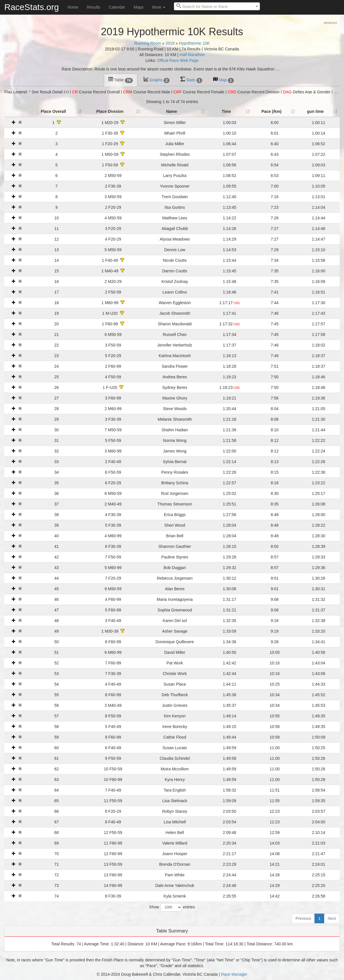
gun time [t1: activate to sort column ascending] (314, 111)
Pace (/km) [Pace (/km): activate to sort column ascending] (268, 111)
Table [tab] (121, 80)
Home (73, 7)
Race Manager (234, 974)
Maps (139, 7)
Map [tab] (223, 80)
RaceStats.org (32, 7)
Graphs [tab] (157, 80)
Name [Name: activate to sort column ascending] (169, 111)
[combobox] (217, 6)
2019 (170, 43)
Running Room (148, 43)
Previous (303, 918)
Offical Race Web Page (178, 60)
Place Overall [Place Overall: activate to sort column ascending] (46, 111)
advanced (330, 23)
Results (93, 7)
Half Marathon (192, 55)
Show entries (172, 907)
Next (332, 918)
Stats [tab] (191, 80)
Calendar (117, 7)
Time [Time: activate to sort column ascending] (223, 111)
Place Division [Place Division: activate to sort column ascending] (105, 111)
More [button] (159, 7)
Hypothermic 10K (194, 43)
